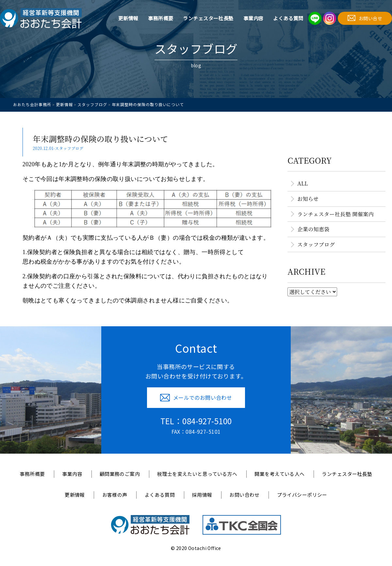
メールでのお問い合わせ (196, 397)
